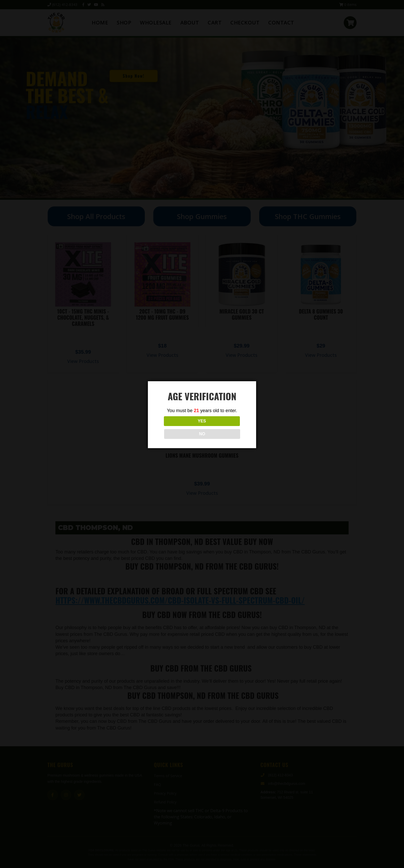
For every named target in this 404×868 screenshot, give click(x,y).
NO (225, 427)
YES (179, 427)
